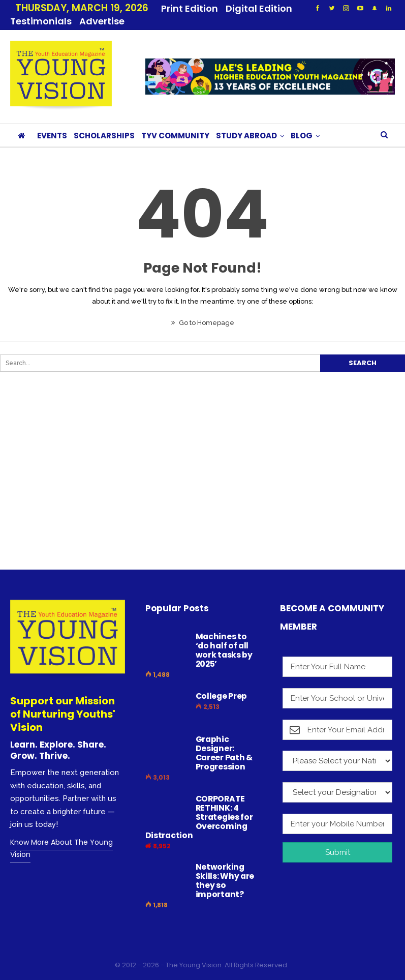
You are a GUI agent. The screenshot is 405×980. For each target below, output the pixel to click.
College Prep (221, 684)
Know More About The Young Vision (61, 836)
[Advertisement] (197, 479)
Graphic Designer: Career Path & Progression (224, 741)
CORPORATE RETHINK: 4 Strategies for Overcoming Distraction (199, 805)
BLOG (302, 123)
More (241, 8)
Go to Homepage (203, 310)
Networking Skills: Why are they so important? (225, 868)
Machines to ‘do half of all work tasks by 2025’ (224, 638)
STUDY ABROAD (246, 123)
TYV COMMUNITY (175, 123)
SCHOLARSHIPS (104, 123)
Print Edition (190, 8)
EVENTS (52, 123)
